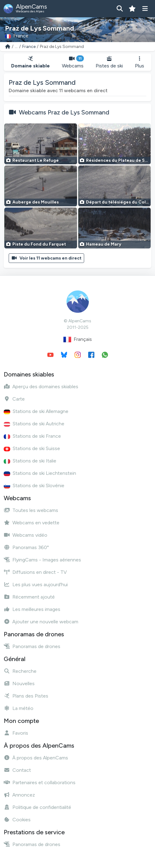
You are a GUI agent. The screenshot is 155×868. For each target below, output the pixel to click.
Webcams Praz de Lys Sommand (64, 112)
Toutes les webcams (31, 510)
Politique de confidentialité (37, 807)
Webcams (73, 62)
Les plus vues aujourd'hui (36, 584)
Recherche (20, 671)
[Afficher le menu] (145, 9)
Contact (17, 770)
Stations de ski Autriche (34, 424)
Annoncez (19, 795)
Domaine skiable (30, 62)
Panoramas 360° (26, 547)
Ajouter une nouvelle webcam (41, 622)
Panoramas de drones (32, 646)
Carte (14, 399)
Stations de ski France (32, 436)
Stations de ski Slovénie (34, 486)
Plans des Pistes (26, 696)
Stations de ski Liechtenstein (40, 473)
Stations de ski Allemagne (36, 411)
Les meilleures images (32, 609)
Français (78, 339)
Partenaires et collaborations (40, 782)
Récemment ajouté (29, 597)
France (29, 47)
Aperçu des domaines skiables (41, 387)
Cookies (17, 820)
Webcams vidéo (26, 535)
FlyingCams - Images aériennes (42, 560)
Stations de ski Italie (30, 461)
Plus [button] (140, 62)
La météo (19, 708)
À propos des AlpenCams (36, 758)
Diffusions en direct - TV (35, 572)
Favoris (16, 733)
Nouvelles (19, 683)
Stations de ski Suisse (32, 448)
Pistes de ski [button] (109, 62)
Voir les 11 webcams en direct (46, 258)
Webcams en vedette (32, 523)
